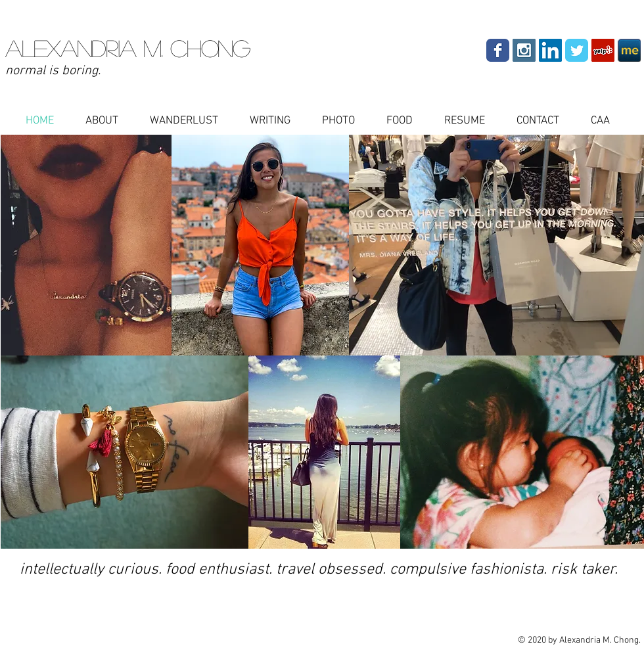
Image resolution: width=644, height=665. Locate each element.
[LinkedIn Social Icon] (550, 50)
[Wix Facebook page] (498, 50)
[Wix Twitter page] (577, 50)
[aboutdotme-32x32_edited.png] (629, 50)
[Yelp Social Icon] (603, 50)
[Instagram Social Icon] (524, 50)
